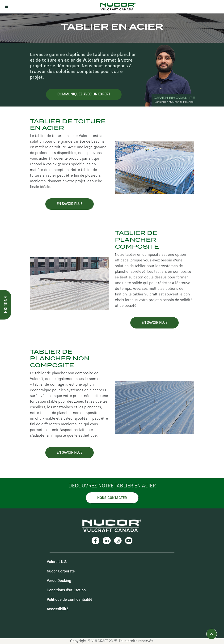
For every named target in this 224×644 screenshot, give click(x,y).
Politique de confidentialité (70, 600)
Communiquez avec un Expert (84, 94)
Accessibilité (58, 609)
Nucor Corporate (61, 571)
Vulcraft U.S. (57, 562)
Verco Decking (59, 581)
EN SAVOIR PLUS (70, 204)
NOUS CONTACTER (112, 498)
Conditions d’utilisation (66, 590)
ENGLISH (5, 141)
